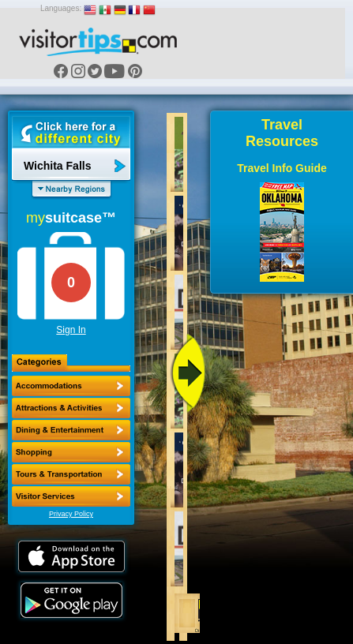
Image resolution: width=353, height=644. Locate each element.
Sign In (71, 330)
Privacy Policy (71, 514)
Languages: (61, 8)
